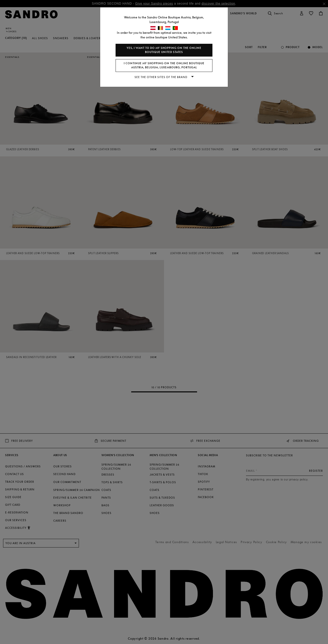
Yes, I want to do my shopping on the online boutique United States (164, 50)
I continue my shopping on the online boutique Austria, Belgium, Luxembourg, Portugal (164, 65)
